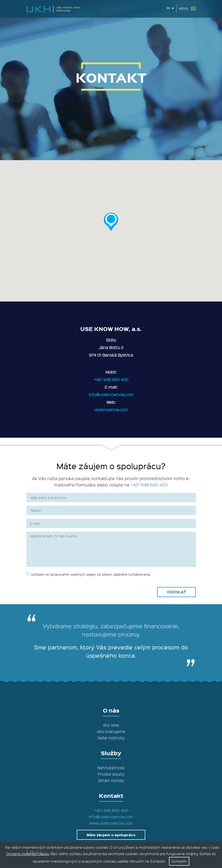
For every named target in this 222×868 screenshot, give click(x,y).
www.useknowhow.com (111, 823)
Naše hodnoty (111, 738)
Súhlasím (179, 861)
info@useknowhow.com (111, 395)
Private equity (111, 774)
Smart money (111, 780)
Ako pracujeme (111, 731)
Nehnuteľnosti (111, 768)
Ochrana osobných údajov (28, 854)
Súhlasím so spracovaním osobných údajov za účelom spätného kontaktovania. (89, 574)
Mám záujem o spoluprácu (111, 835)
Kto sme (111, 725)
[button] (111, 222)
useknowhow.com (111, 410)
